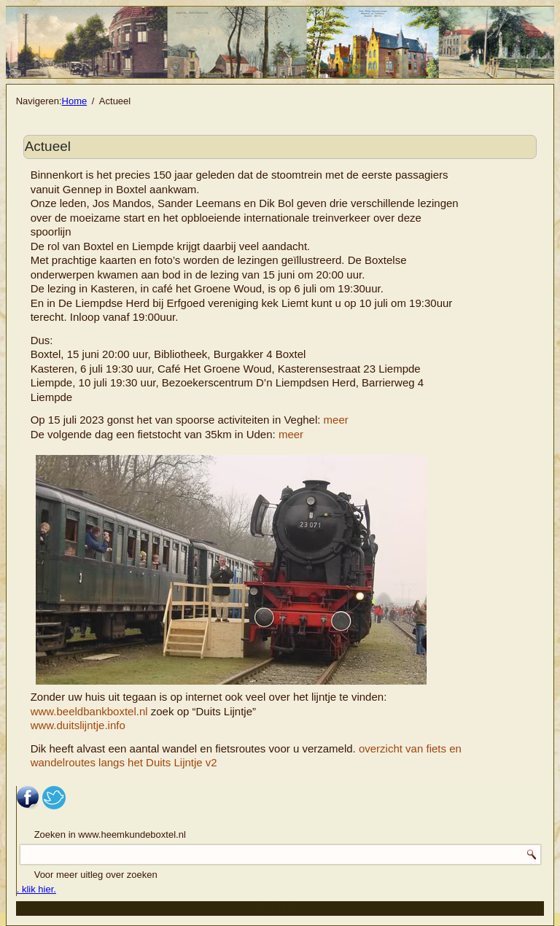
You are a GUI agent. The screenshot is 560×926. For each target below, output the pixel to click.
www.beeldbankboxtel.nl (89, 711)
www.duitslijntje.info (78, 725)
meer (336, 420)
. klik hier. (36, 889)
